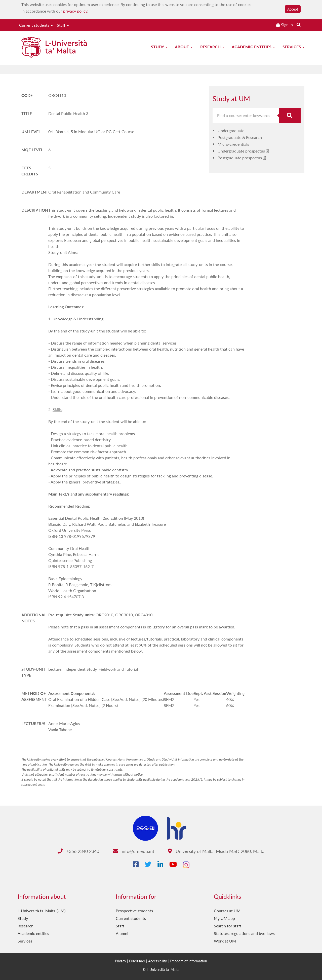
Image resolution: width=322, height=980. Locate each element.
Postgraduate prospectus (240, 158)
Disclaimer (137, 961)
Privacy (120, 961)
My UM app (224, 918)
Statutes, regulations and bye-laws (244, 933)
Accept (293, 9)
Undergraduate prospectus (241, 151)
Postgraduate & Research (240, 137)
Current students (36, 25)
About (184, 47)
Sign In (287, 25)
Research (212, 47)
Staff (63, 25)
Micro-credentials (233, 144)
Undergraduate (231, 130)
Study (159, 47)
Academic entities (253, 47)
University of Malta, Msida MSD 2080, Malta (216, 851)
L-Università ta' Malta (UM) (42, 911)
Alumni (122, 933)
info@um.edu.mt (134, 851)
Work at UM (225, 941)
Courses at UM (227, 911)
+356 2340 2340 (78, 851)
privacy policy (75, 11)
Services (293, 47)
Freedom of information (188, 961)
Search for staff (228, 926)
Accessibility (157, 961)
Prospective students (134, 911)
